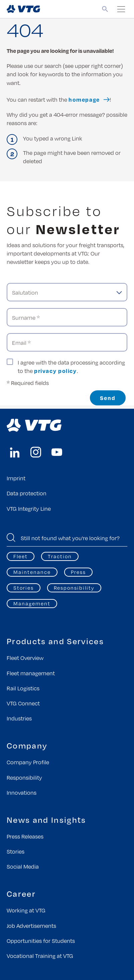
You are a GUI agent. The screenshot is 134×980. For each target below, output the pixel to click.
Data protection (27, 493)
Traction (60, 556)
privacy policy (55, 371)
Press (78, 572)
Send (108, 398)
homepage (84, 100)
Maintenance (32, 572)
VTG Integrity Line (29, 509)
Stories (24, 588)
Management (32, 603)
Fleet (21, 556)
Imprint (16, 478)
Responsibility (74, 588)
